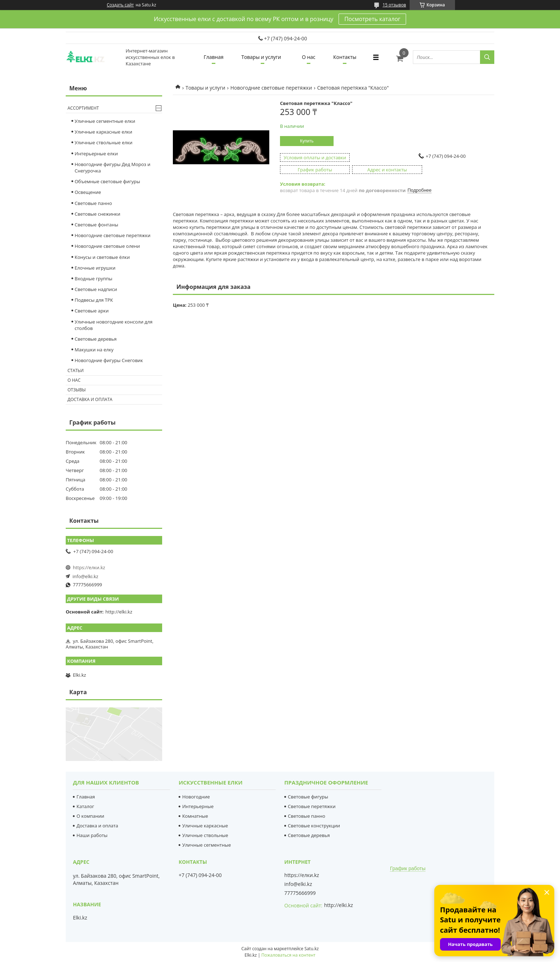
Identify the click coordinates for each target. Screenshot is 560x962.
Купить (307, 141)
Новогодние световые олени (107, 246)
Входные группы (94, 279)
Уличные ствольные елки (104, 142)
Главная (214, 57)
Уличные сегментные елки (105, 121)
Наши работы (92, 835)
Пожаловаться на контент (288, 955)
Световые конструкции (314, 826)
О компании (90, 816)
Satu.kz (311, 949)
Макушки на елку (94, 350)
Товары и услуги (261, 57)
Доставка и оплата (90, 399)
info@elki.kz (85, 576)
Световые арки (92, 311)
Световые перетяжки (312, 806)
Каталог (85, 806)
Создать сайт (120, 5)
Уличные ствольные (205, 835)
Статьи (76, 370)
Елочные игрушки (95, 268)
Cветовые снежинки (97, 214)
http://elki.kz (119, 612)
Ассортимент (83, 108)
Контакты (345, 57)
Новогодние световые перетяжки (271, 88)
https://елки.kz (89, 567)
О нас (309, 57)
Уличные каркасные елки (103, 132)
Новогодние (196, 797)
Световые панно (93, 203)
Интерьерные (198, 806)
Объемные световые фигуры (107, 181)
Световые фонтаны (96, 225)
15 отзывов (394, 5)
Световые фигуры (308, 797)
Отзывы (77, 390)
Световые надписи (96, 289)
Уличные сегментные (206, 845)
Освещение (88, 192)
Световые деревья (96, 339)
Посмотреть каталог (372, 19)
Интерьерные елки (96, 154)
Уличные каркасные (205, 826)
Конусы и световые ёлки (102, 257)
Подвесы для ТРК (94, 300)
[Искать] (487, 57)
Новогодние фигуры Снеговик (109, 360)
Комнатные (195, 816)
